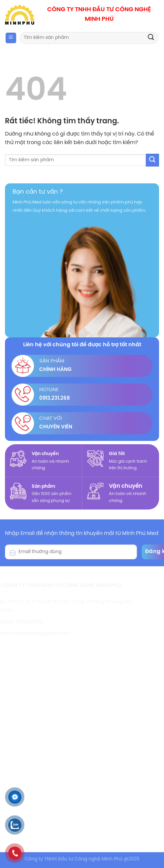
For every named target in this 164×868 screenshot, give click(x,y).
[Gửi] (151, 38)
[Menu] (11, 38)
